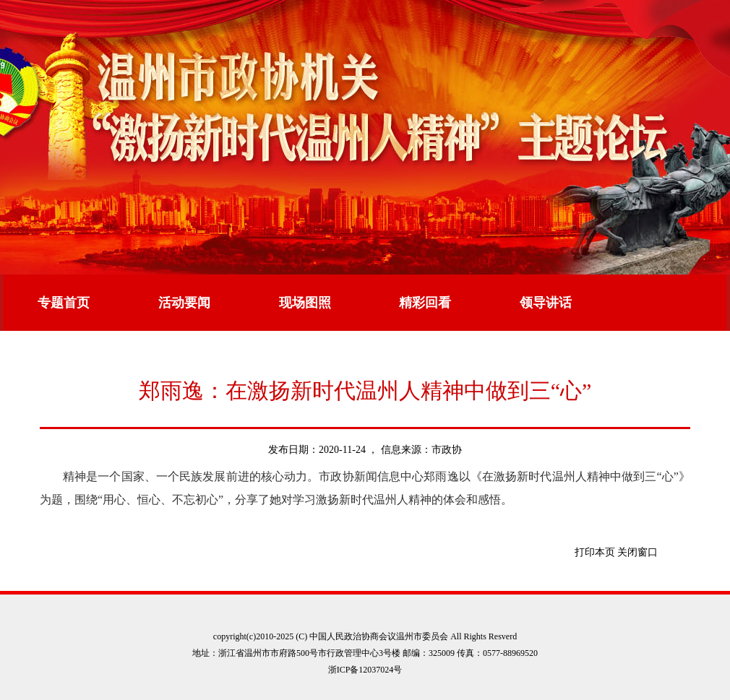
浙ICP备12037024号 (365, 670)
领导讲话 (546, 303)
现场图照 (305, 303)
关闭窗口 (637, 552)
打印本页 (595, 552)
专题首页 (64, 303)
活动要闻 (184, 303)
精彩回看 (425, 303)
